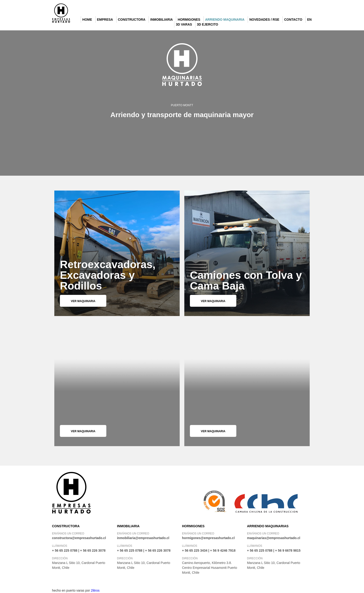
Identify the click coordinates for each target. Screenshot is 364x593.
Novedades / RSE (264, 20)
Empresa (105, 20)
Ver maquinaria (83, 301)
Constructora (132, 20)
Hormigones (189, 20)
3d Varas (184, 24)
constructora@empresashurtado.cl (79, 538)
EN (309, 20)
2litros (95, 590)
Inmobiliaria (161, 20)
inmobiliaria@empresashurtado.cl (143, 538)
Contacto (293, 20)
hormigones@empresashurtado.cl (208, 538)
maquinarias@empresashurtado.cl (274, 538)
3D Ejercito (208, 24)
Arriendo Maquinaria (225, 20)
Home (87, 20)
